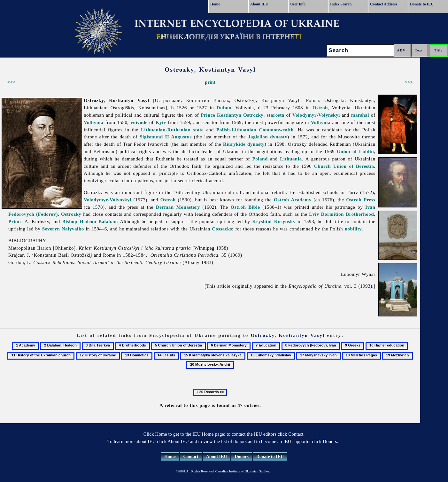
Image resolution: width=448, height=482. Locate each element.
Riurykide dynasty (244, 144)
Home (215, 4)
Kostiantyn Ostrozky (240, 115)
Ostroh (320, 108)
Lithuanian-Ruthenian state (172, 130)
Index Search (341, 4)
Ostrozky (71, 214)
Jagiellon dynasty (268, 137)
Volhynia (93, 122)
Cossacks (222, 229)
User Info (298, 4)
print (210, 82)
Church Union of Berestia (344, 166)
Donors (242, 457)
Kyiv (161, 122)
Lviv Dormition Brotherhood (341, 214)
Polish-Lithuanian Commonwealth (255, 130)
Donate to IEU (422, 4)
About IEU (259, 4)
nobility (353, 229)
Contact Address (384, 4)
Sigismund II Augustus (166, 137)
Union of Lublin (355, 151)
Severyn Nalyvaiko (63, 229)
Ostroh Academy (293, 200)
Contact (191, 457)
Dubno (224, 108)
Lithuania (291, 159)
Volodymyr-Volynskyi (316, 115)
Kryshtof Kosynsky (274, 221)
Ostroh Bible (245, 207)
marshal (360, 115)
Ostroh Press (361, 200)
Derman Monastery (178, 207)
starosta (276, 115)
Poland (260, 159)
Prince (208, 115)
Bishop (70, 221)
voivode (139, 122)
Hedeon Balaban (98, 221)
